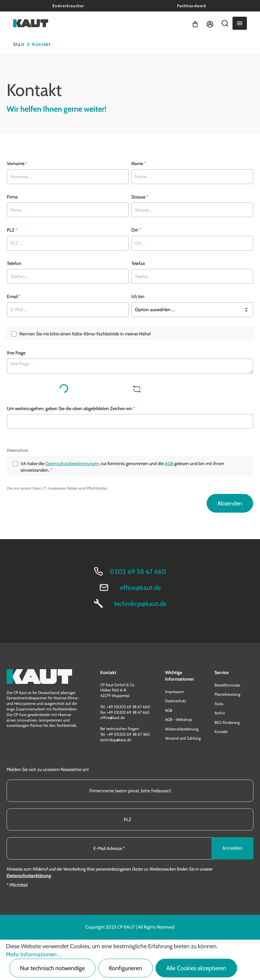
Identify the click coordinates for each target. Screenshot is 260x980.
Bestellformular (227, 685)
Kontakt (221, 732)
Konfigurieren (126, 968)
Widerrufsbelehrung (182, 729)
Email (14, 296)
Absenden (230, 503)
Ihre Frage (16, 353)
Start (19, 44)
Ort (136, 230)
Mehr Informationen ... (34, 954)
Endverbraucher (68, 6)
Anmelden (232, 848)
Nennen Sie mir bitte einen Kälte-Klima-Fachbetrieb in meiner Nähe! (85, 334)
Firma (12, 197)
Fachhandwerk (192, 6)
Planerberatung (227, 694)
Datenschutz (176, 701)
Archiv (220, 713)
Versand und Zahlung (183, 738)
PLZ (12, 230)
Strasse (140, 197)
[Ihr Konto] (210, 23)
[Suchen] (225, 23)
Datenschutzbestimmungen (72, 463)
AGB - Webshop (179, 719)
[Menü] (240, 23)
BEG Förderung (227, 722)
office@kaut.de (140, 588)
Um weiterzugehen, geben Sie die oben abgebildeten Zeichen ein (71, 408)
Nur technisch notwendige (52, 968)
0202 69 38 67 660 (138, 572)
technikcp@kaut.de (140, 604)
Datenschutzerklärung (29, 876)
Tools (219, 704)
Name (139, 163)
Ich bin (138, 296)
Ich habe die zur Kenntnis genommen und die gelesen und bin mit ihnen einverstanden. (122, 467)
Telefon (14, 263)
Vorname (17, 163)
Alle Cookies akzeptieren (196, 968)
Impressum (175, 692)
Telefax (138, 263)
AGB (169, 463)
